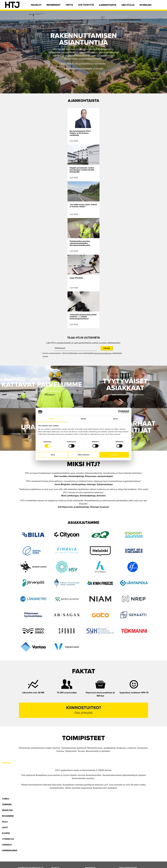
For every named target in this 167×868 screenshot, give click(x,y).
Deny (53, 455)
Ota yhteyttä (86, 5)
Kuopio (6, 833)
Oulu (5, 822)
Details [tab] (83, 419)
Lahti (5, 828)
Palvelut (36, 5)
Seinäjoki (7, 810)
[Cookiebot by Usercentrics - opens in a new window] (120, 412)
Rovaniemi (8, 816)
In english (146, 5)
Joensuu (7, 845)
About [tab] (115, 419)
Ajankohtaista (108, 5)
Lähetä (107, 348)
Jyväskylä (8, 839)
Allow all (114, 455)
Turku (6, 799)
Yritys (69, 5)
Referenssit (54, 5)
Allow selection (83, 455)
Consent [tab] (52, 419)
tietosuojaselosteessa (103, 353)
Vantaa (6, 763)
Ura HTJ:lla (128, 5)
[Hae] (160, 6)
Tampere (7, 805)
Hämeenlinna (10, 851)
